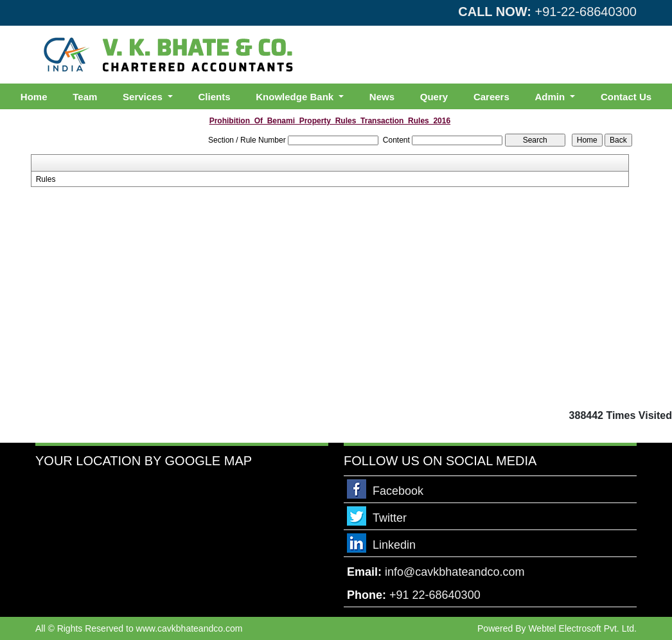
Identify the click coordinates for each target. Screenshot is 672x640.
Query (434, 97)
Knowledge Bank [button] (296, 97)
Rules (46, 179)
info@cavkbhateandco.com (455, 572)
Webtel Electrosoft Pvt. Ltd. (582, 628)
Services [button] (144, 97)
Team (85, 97)
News (382, 97)
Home (34, 97)
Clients (215, 97)
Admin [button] (552, 97)
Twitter (390, 518)
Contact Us (626, 97)
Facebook (398, 491)
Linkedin (394, 545)
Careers (491, 97)
